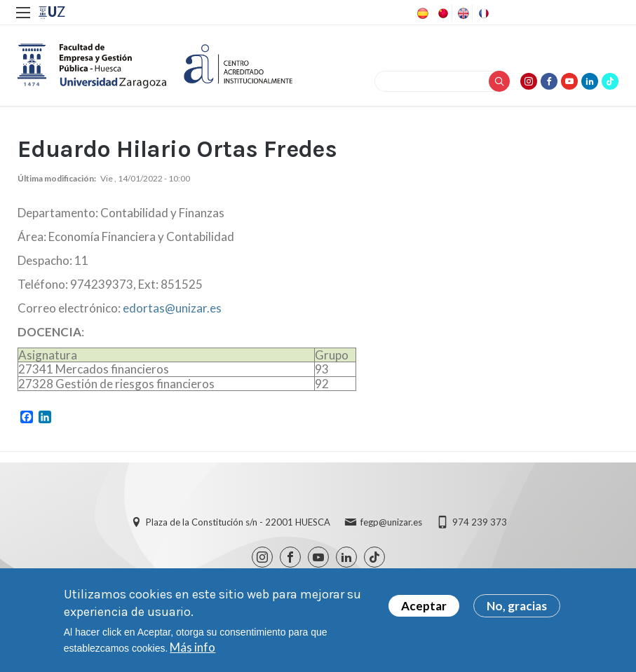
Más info (192, 647)
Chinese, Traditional (442, 13)
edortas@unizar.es (172, 308)
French (482, 13)
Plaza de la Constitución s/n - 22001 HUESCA (238, 522)
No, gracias (517, 606)
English (462, 13)
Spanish (421, 13)
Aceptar (424, 606)
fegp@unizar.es (391, 522)
